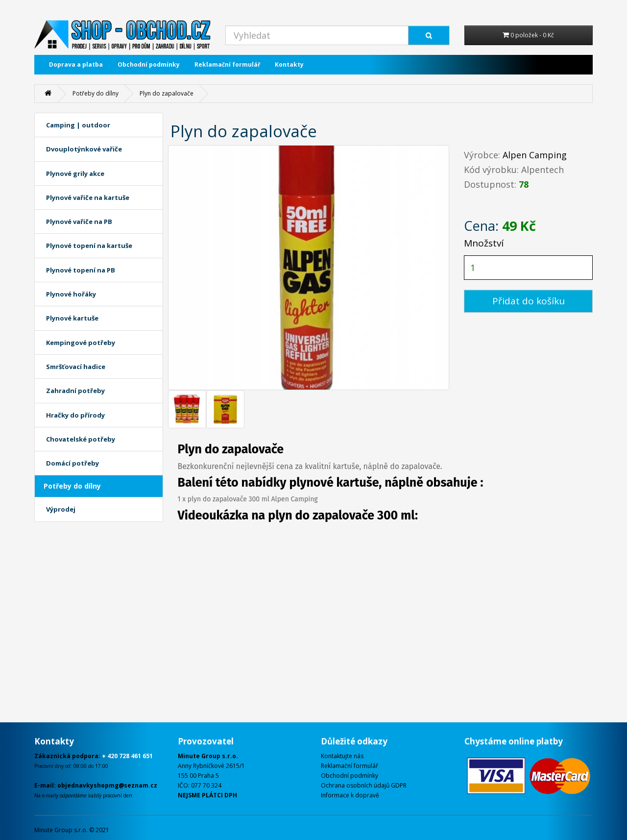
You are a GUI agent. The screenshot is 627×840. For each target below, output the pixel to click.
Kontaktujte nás (342, 756)
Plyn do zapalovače (167, 93)
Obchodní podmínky (149, 64)
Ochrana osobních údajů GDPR (364, 785)
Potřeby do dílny (96, 93)
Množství (484, 243)
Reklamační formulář (227, 64)
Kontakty (289, 64)
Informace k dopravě (350, 795)
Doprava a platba (76, 64)
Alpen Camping (535, 155)
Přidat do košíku (529, 301)
